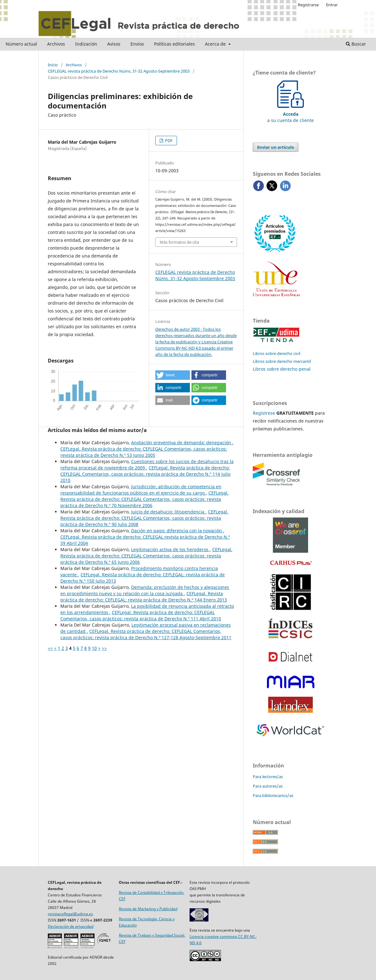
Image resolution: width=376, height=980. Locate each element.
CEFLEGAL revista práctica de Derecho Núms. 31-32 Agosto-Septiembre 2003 (119, 71)
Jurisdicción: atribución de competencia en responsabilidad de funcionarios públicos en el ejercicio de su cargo (141, 490)
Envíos (137, 44)
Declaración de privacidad (71, 926)
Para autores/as (268, 786)
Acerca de (216, 44)
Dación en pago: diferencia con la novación (177, 531)
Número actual (21, 44)
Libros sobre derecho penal (282, 369)
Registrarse (308, 5)
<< (50, 648)
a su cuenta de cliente (290, 114)
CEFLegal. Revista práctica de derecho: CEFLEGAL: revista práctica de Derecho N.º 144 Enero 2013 (144, 597)
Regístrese (264, 413)
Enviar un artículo (276, 147)
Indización (86, 44)
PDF (168, 141)
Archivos (56, 44)
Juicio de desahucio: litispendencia (168, 512)
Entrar (332, 5)
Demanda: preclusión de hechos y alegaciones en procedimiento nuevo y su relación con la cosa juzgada (145, 590)
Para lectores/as (268, 777)
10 (94, 648)
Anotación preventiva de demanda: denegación (182, 443)
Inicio (53, 65)
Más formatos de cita (179, 242)
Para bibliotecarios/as (273, 795)
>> (104, 648)
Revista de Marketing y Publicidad (148, 909)
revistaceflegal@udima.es (70, 914)
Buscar (356, 44)
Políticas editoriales (174, 44)
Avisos (114, 44)
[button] (173, 375)
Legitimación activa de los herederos (170, 549)
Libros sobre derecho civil (276, 353)
